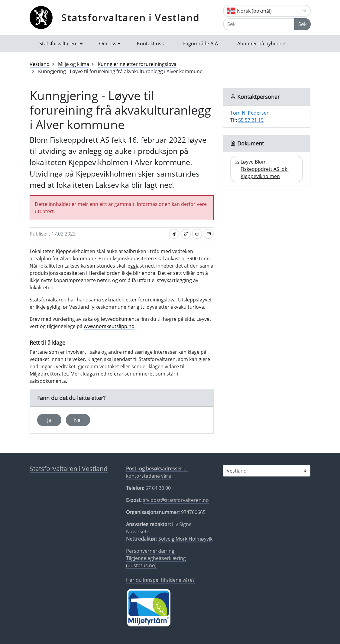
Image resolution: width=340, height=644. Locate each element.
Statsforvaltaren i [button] (59, 44)
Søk (302, 24)
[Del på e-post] (209, 234)
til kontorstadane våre (157, 472)
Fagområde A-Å (201, 44)
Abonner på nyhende (261, 44)
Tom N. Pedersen (250, 113)
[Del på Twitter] (186, 234)
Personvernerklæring (151, 551)
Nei (78, 420)
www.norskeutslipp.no (109, 326)
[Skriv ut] (197, 234)
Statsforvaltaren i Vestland (130, 17)
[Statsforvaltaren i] (267, 471)
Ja (49, 420)
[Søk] (259, 24)
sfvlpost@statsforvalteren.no (176, 500)
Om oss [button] (108, 44)
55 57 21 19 (251, 120)
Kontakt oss (150, 44)
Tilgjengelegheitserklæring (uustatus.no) (156, 562)
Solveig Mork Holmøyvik (185, 539)
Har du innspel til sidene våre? (160, 580)
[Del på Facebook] (174, 234)
